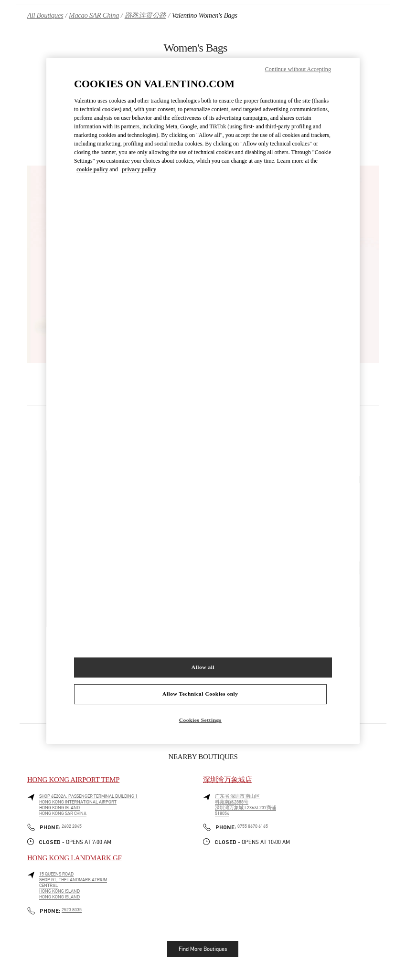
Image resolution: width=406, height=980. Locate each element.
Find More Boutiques (203, 949)
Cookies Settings (200, 720)
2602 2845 (72, 826)
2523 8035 (72, 910)
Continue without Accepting (298, 69)
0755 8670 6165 (253, 826)
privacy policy (139, 169)
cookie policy (92, 169)
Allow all (203, 667)
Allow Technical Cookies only (200, 694)
